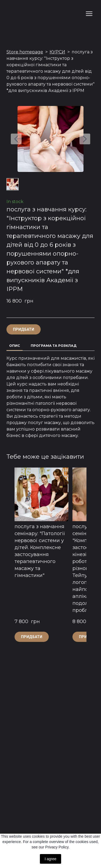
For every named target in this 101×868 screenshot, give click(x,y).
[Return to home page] (19, 14)
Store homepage (25, 52)
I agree (51, 859)
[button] (24, 329)
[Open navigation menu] (89, 14)
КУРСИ (57, 52)
